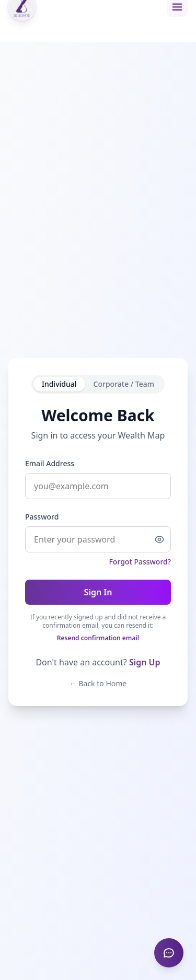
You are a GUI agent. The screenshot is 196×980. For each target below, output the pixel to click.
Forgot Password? (140, 562)
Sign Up (145, 662)
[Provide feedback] (169, 953)
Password (42, 517)
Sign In (98, 592)
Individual (59, 384)
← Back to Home (98, 683)
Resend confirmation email (98, 638)
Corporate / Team (124, 384)
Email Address (50, 463)
